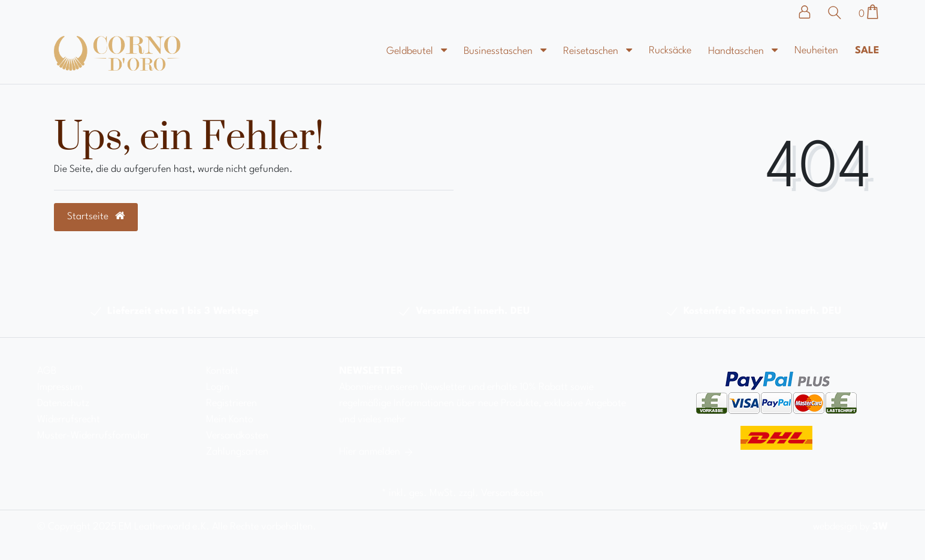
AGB (47, 371)
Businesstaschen (499, 51)
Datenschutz (63, 403)
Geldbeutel (411, 51)
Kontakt (222, 371)
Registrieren (232, 403)
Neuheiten (816, 51)
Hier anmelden (377, 452)
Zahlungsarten (237, 452)
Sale (867, 51)
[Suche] (838, 13)
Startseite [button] (96, 216)
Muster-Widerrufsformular (93, 436)
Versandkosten (237, 436)
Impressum (60, 387)
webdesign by (850, 527)
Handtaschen (737, 51)
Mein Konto (230, 420)
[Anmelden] (811, 12)
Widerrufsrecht (69, 420)
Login (218, 387)
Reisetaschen (592, 51)
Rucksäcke (670, 51)
